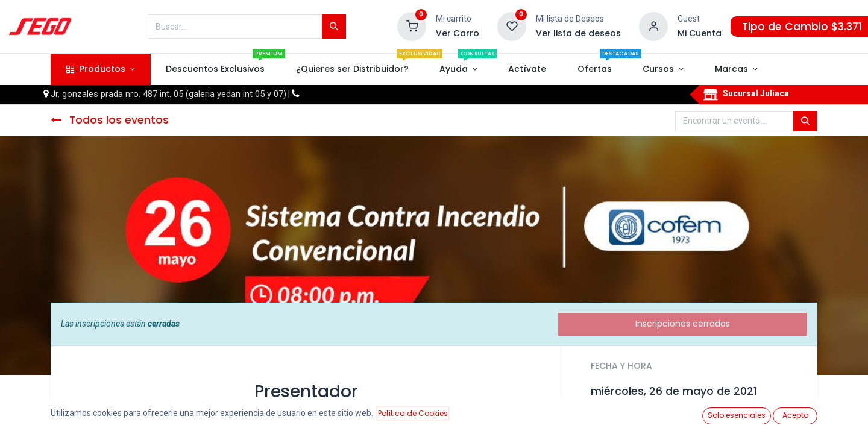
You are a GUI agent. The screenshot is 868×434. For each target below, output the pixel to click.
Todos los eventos (110, 120)
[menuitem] (215, 69)
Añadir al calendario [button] (640, 418)
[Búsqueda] (334, 27)
